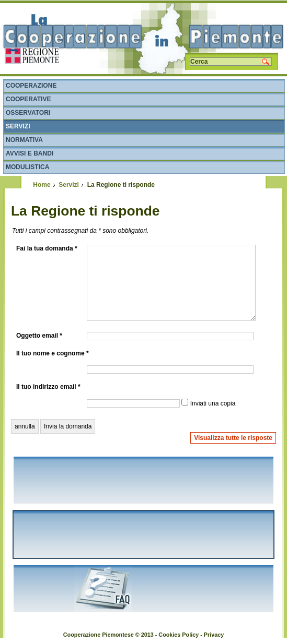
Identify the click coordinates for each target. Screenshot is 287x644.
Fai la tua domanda (47, 248)
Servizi (69, 185)
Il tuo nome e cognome (53, 353)
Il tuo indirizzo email (48, 387)
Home (42, 185)
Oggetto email (39, 336)
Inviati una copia (213, 403)
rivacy (216, 635)
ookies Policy (181, 635)
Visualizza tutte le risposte (233, 438)
